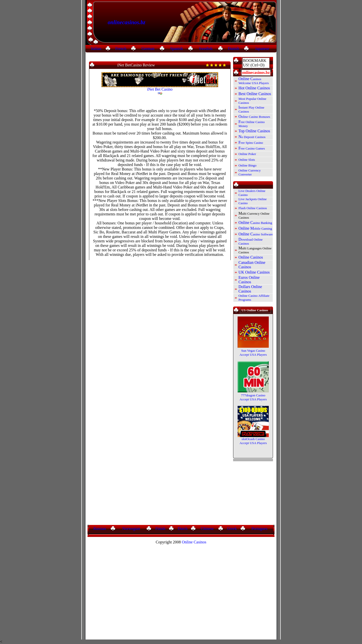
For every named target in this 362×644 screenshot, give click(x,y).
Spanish (177, 49)
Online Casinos (251, 257)
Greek (232, 529)
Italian (96, 49)
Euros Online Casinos (249, 280)
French (121, 49)
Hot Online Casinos (254, 88)
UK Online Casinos (254, 272)
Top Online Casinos (254, 131)
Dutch (183, 529)
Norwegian (131, 529)
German (148, 49)
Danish (233, 49)
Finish (160, 529)
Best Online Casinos (255, 94)
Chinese (207, 529)
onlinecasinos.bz (127, 22)
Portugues (259, 529)
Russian (100, 529)
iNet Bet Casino (160, 89)
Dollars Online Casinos (250, 289)
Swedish (206, 49)
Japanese (262, 49)
